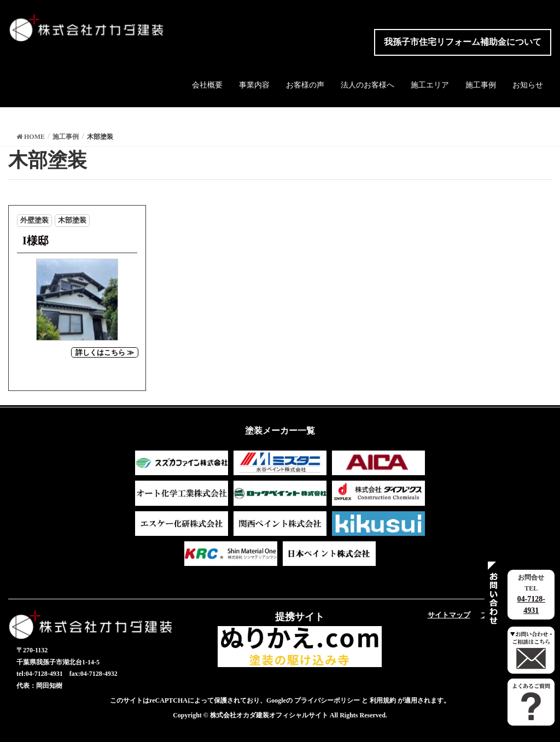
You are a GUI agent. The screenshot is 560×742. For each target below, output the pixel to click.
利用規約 (383, 700)
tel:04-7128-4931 (40, 674)
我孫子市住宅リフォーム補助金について (463, 42)
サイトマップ (449, 615)
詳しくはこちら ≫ (105, 352)
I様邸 (36, 241)
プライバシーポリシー (327, 700)
